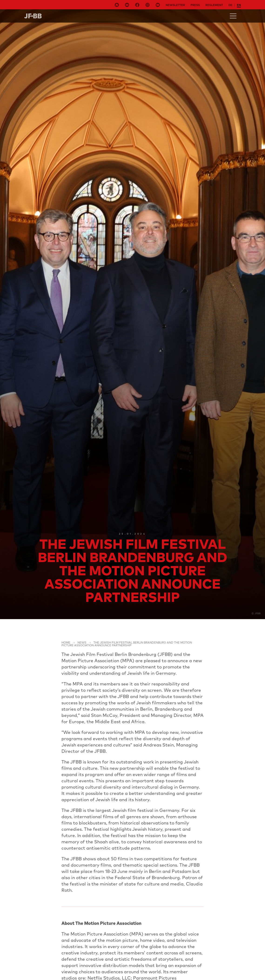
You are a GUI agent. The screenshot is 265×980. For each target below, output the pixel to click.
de (230, 5)
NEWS (82, 643)
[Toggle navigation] (233, 16)
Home (66, 643)
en (239, 5)
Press (195, 5)
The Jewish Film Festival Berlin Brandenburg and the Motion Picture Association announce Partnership (127, 644)
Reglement (214, 5)
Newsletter (175, 5)
